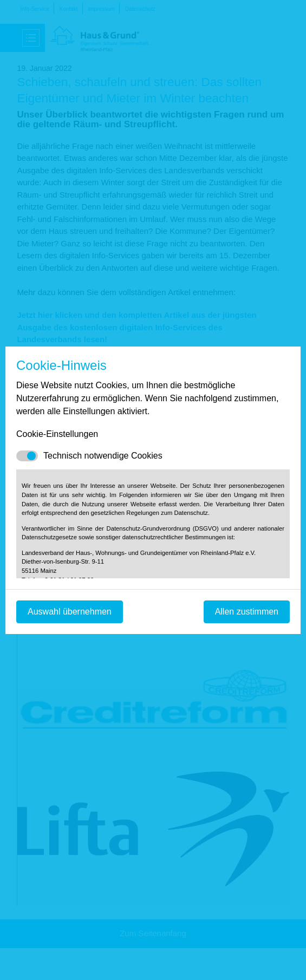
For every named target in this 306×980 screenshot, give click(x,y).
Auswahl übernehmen (70, 612)
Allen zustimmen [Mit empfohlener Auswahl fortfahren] (247, 612)
